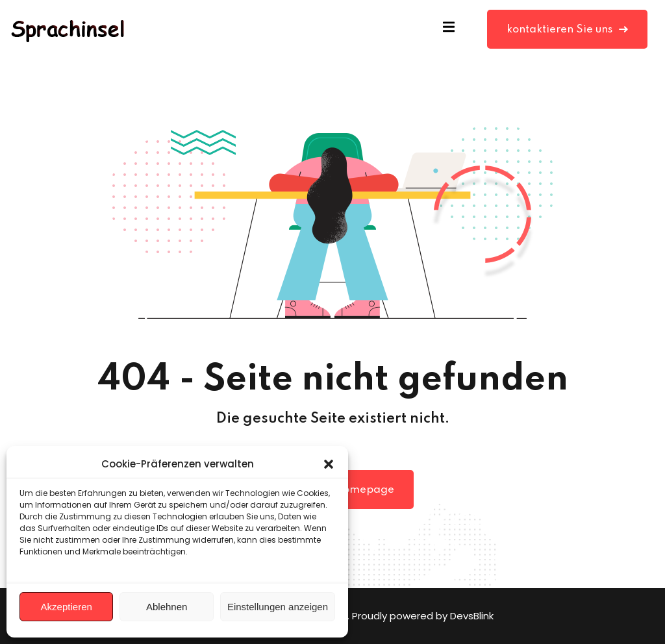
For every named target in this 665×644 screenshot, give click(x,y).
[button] (329, 464)
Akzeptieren (67, 607)
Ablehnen (167, 607)
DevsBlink (472, 616)
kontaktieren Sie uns (567, 30)
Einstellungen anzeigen (278, 607)
